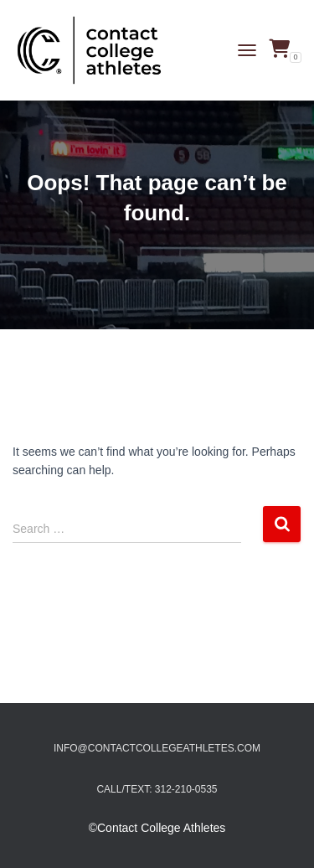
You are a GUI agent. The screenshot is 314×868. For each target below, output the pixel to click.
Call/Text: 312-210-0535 (157, 789)
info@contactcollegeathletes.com (157, 748)
